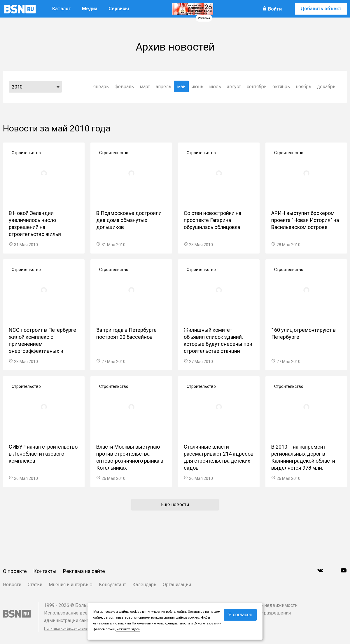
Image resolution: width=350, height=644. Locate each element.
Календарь (144, 585)
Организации (177, 585)
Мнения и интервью (71, 585)
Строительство (26, 153)
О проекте (15, 571)
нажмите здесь (128, 629)
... (58, 87)
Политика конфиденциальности (71, 629)
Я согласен (240, 615)
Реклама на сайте (84, 571)
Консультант (112, 585)
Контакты (45, 571)
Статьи (35, 585)
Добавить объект (321, 9)
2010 (17, 87)
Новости (12, 585)
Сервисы (119, 9)
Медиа (90, 9)
